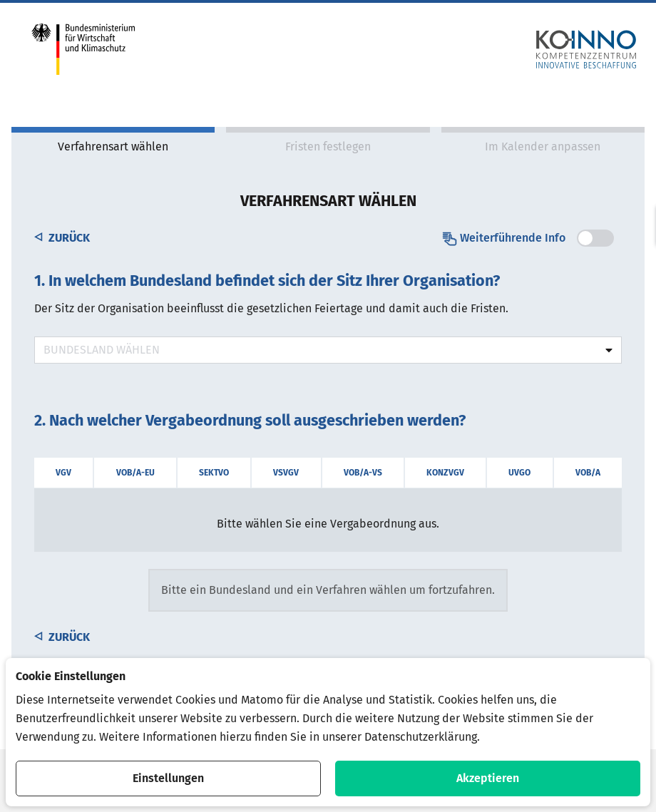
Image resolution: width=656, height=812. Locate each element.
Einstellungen (168, 778)
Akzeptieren (488, 778)
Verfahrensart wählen (113, 147)
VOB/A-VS (363, 473)
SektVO (214, 473)
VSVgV (286, 473)
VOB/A (588, 473)
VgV (63, 473)
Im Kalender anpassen (543, 147)
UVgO (519, 473)
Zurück (62, 238)
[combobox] (328, 350)
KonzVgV (445, 473)
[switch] (595, 238)
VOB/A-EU (135, 473)
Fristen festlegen (328, 147)
